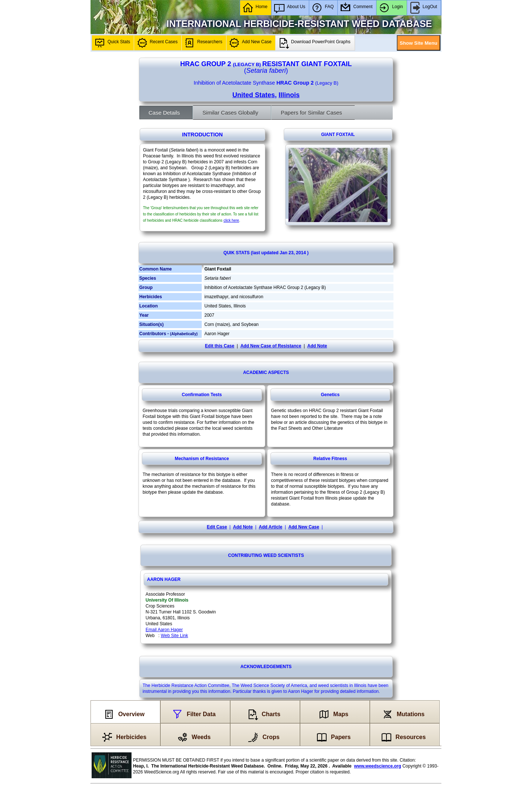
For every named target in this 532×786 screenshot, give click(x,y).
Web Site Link (174, 636)
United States (254, 95)
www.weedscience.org (378, 766)
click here (231, 220)
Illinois (289, 95)
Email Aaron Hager (164, 630)
